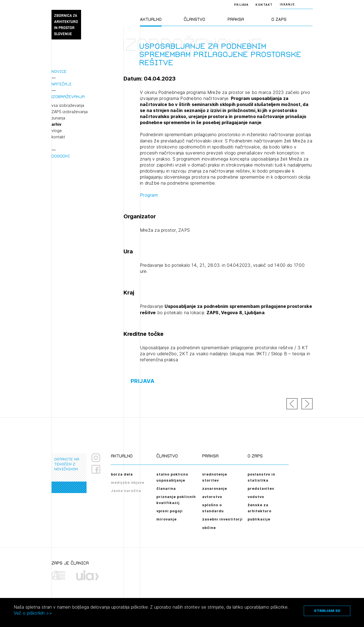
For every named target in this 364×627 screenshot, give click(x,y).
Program (149, 195)
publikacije (259, 519)
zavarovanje (215, 488)
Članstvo (194, 19)
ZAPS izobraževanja (70, 112)
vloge (57, 131)
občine (209, 528)
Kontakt (264, 5)
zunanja (58, 118)
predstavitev (261, 488)
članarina (166, 488)
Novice (59, 71)
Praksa (236, 19)
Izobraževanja (68, 97)
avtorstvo (212, 497)
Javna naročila (126, 491)
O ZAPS (279, 19)
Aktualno (151, 19)
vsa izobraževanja (68, 105)
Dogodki (61, 156)
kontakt (58, 137)
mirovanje (167, 519)
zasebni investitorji (222, 519)
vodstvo (256, 497)
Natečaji (61, 84)
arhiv (56, 124)
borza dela (122, 474)
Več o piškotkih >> (33, 613)
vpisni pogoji (170, 511)
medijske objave (128, 482)
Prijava (241, 5)
